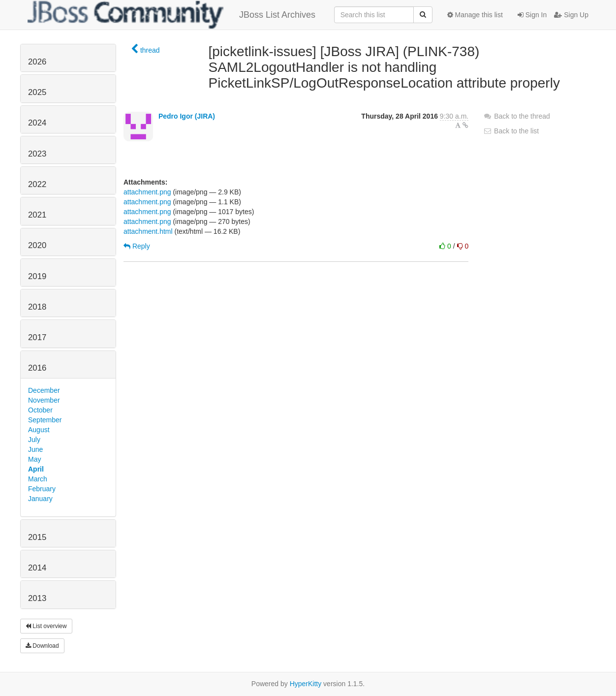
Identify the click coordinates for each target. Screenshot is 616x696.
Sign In (532, 15)
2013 (37, 598)
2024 (37, 123)
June (35, 449)
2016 (37, 368)
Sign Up (571, 15)
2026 (37, 62)
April (36, 469)
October (40, 410)
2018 (37, 307)
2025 (37, 92)
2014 (37, 568)
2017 (37, 337)
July (34, 440)
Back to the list (511, 131)
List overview (46, 626)
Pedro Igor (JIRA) (187, 116)
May (34, 459)
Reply (137, 246)
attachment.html (148, 231)
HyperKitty (306, 684)
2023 (37, 154)
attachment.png (147, 192)
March (38, 479)
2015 (37, 537)
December (44, 390)
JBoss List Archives (171, 15)
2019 (37, 276)
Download (42, 646)
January (40, 499)
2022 (37, 184)
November (44, 400)
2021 (37, 215)
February (42, 489)
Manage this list (475, 15)
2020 (37, 245)
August (39, 430)
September (45, 420)
